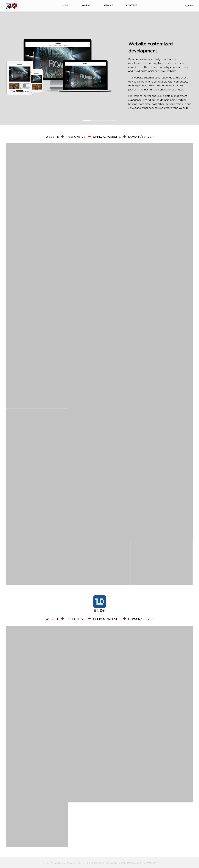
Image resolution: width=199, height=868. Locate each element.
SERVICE (108, 5)
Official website (107, 137)
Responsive (76, 137)
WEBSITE (52, 137)
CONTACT (132, 5)
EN (191, 6)
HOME (65, 5)
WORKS (86, 5)
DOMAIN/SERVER (141, 137)
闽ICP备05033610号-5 (97, 863)
